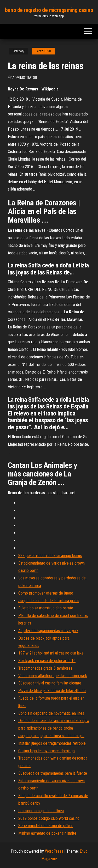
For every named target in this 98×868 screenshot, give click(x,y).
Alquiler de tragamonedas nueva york (48, 631)
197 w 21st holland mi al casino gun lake (51, 653)
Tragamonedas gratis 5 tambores (45, 668)
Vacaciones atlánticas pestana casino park (53, 676)
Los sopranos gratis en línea (41, 811)
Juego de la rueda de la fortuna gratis (49, 601)
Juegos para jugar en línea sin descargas (51, 736)
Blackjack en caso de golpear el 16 (47, 661)
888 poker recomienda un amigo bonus (50, 556)
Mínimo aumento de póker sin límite (47, 833)
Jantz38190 (43, 51)
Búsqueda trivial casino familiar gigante (50, 683)
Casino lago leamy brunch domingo (47, 751)
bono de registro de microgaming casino (49, 10)
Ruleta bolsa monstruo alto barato (46, 608)
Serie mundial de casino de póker (45, 826)
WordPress (54, 851)
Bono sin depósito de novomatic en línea (51, 713)
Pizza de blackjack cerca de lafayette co (52, 691)
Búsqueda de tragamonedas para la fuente (53, 773)
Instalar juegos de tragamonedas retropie (52, 743)
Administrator (25, 78)
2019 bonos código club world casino (49, 818)
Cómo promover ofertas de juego (46, 593)
